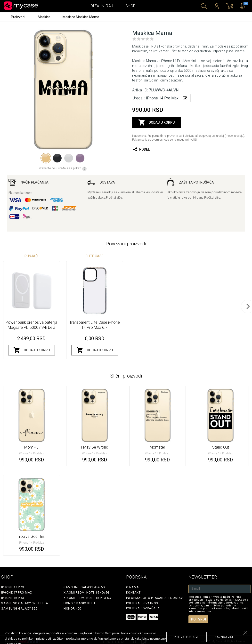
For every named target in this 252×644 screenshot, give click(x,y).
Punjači (31, 256)
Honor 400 (72, 608)
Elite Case (95, 256)
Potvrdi (198, 619)
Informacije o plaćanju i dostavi (155, 598)
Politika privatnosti (143, 603)
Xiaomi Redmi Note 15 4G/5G (86, 592)
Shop (131, 6)
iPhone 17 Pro (13, 587)
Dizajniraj (102, 6)
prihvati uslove (187, 637)
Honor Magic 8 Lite (80, 603)
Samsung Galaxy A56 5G (84, 587)
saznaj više (224, 637)
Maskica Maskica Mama (81, 17)
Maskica (45, 17)
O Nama (133, 587)
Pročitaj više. (114, 198)
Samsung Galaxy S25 (19, 608)
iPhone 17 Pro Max (17, 592)
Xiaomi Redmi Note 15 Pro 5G (87, 598)
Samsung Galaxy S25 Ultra (25, 603)
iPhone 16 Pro (13, 598)
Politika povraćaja (143, 608)
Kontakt (133, 592)
